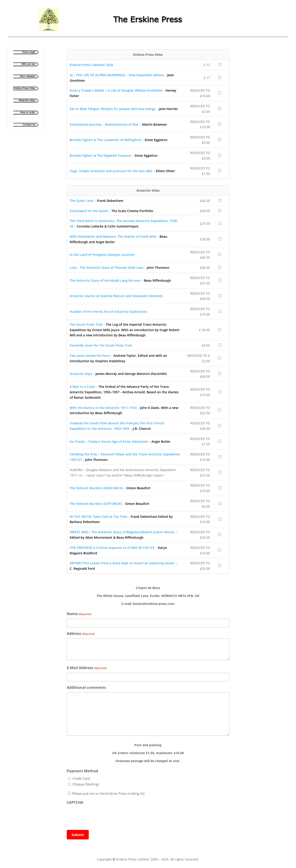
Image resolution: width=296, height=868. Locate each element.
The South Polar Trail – (125, 330)
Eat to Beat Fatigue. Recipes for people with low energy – (124, 109)
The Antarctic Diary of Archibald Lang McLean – (120, 280)
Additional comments (86, 687)
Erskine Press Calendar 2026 (91, 65)
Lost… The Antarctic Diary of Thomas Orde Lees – (120, 268)
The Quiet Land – (96, 201)
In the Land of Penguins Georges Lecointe (102, 255)
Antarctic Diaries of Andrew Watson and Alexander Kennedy (116, 296)
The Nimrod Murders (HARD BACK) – (110, 488)
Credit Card (81, 778)
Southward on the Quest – (111, 211)
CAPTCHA (75, 802)
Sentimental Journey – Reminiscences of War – (118, 124)
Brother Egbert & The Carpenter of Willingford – (119, 140)
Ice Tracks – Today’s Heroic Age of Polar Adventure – (120, 441)
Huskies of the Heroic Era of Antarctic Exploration (109, 312)
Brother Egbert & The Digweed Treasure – (114, 155)
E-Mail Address (87, 668)
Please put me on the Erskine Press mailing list (108, 793)
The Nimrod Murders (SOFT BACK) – (110, 504)
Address (81, 634)
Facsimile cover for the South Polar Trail (101, 345)
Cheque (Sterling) (86, 784)
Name (79, 614)
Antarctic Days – (118, 374)
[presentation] (101, 816)
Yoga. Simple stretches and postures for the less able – (122, 171)
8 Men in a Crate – (124, 392)
